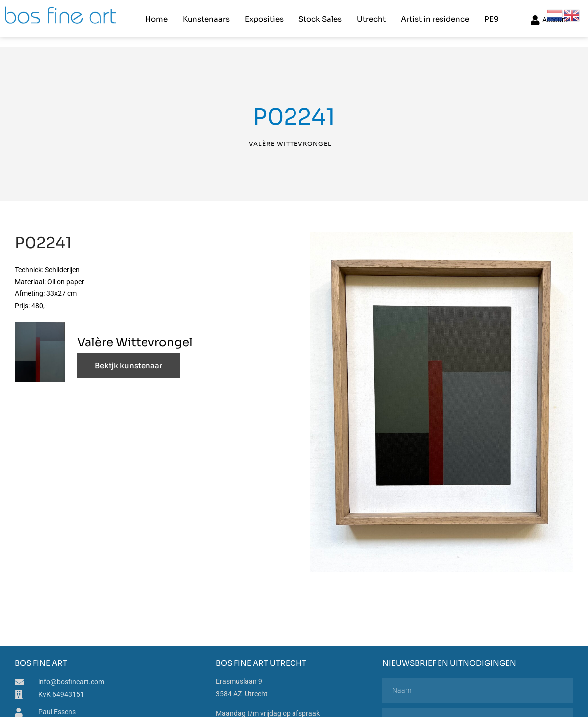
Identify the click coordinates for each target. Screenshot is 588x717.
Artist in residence (435, 18)
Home (156, 18)
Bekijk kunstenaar (129, 363)
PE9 (491, 18)
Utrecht (371, 18)
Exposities (264, 18)
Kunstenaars (206, 18)
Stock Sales (320, 18)
